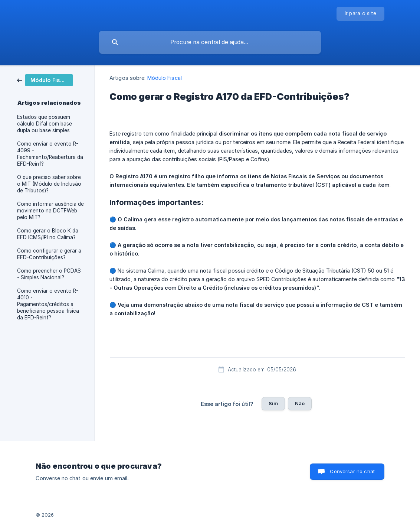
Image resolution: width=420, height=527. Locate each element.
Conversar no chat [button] (352, 471)
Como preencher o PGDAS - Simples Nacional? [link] (49, 274)
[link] (45, 80)
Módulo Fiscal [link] (165, 78)
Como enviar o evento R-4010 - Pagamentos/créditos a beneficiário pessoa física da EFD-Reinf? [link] (48, 304)
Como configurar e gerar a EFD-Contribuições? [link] (49, 254)
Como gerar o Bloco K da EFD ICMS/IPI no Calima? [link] (48, 234)
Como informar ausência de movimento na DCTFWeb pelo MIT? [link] (50, 211)
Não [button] (300, 403)
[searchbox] (210, 42)
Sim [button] (273, 403)
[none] (361, 14)
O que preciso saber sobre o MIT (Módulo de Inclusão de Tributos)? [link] (49, 184)
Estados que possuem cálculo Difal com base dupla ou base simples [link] (45, 124)
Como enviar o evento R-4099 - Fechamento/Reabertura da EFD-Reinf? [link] (50, 154)
